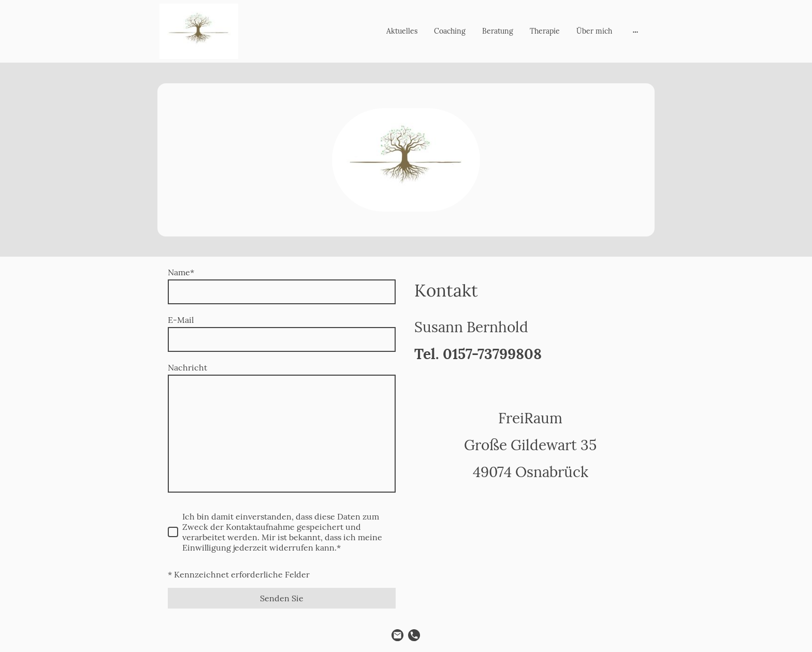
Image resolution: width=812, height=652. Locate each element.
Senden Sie (282, 598)
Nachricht (187, 367)
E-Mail (181, 320)
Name (181, 272)
